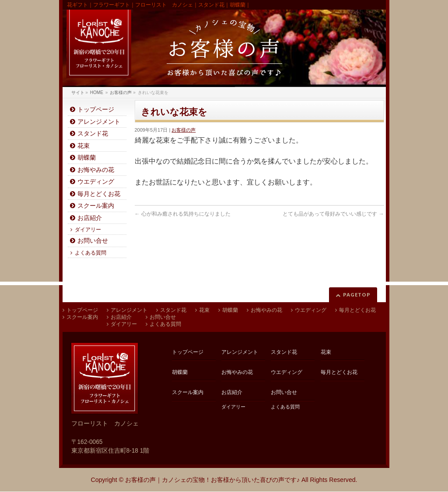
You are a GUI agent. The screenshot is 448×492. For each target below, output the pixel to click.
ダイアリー (88, 230)
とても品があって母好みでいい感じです (333, 214)
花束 (84, 146)
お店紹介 (90, 218)
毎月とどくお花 (99, 194)
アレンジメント (99, 122)
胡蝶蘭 (87, 158)
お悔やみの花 (96, 170)
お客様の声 (184, 130)
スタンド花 (93, 134)
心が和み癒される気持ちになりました (183, 214)
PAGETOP (357, 295)
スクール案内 (96, 206)
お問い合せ (93, 241)
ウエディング (96, 182)
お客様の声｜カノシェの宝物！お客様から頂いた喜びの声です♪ (212, 480)
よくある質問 (91, 253)
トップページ (96, 110)
